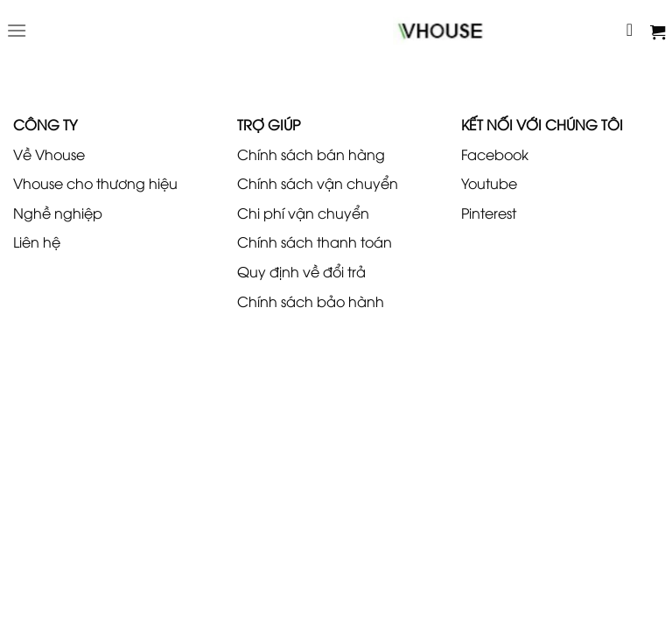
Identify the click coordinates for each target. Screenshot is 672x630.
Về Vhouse (49, 154)
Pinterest (489, 213)
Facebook (495, 154)
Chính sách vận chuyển (318, 183)
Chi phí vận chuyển (303, 213)
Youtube (489, 183)
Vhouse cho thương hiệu (95, 183)
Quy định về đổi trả (301, 271)
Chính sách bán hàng (311, 154)
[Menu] (17, 30)
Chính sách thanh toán (315, 241)
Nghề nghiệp (58, 213)
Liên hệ (37, 241)
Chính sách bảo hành (311, 301)
